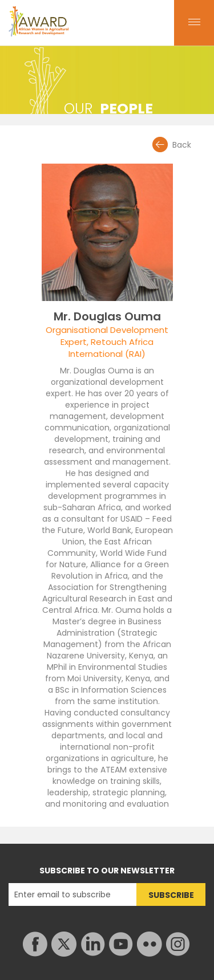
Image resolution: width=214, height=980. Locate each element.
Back (182, 145)
